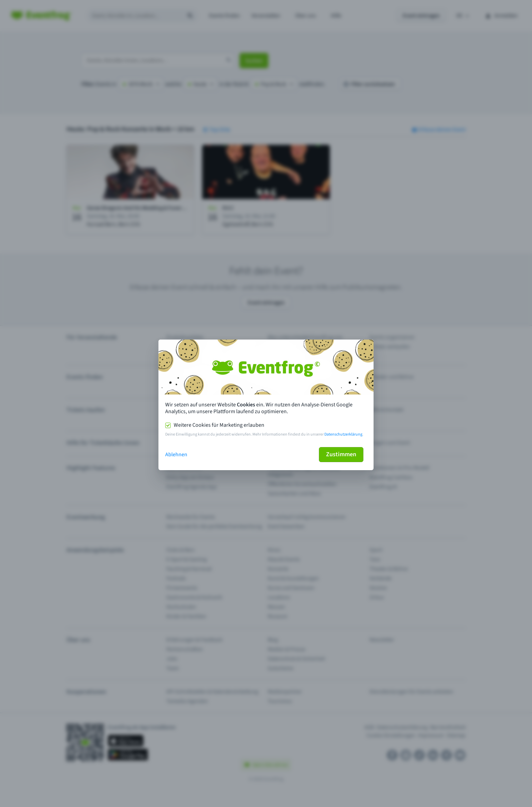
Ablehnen (176, 455)
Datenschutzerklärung (343, 434)
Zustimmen (341, 454)
